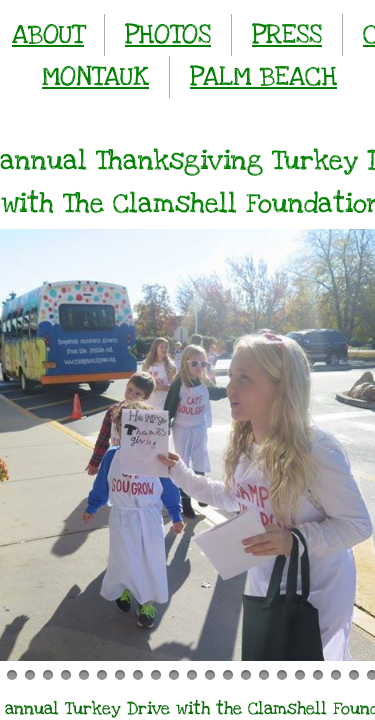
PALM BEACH (263, 76)
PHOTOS (168, 34)
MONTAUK (95, 76)
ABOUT (48, 34)
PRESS (287, 34)
